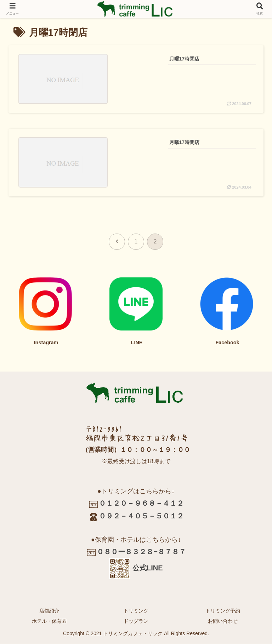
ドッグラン (136, 621)
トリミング (136, 611)
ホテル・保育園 (49, 621)
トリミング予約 (223, 611)
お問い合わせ (223, 621)
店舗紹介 (49, 611)
